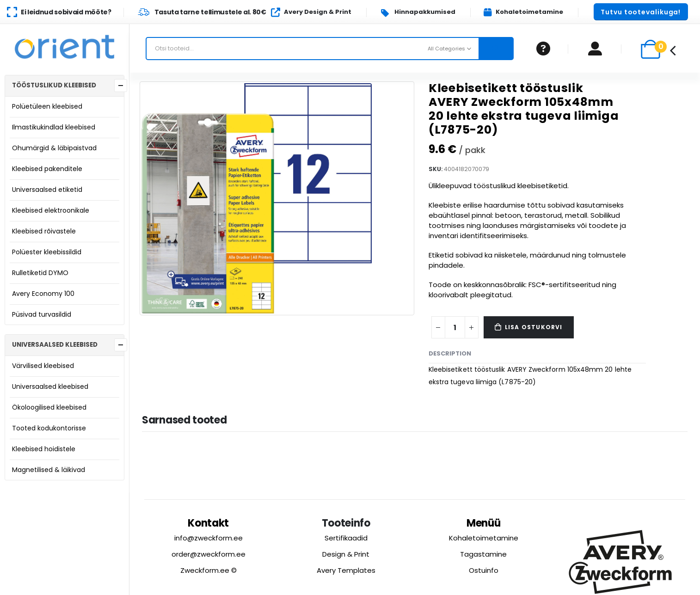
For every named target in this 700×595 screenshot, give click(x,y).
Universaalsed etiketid (47, 190)
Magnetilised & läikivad (49, 470)
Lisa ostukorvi (534, 327)
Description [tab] (450, 353)
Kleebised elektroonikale (51, 210)
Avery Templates (346, 570)
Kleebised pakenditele (47, 169)
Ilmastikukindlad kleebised (54, 127)
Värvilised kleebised (43, 366)
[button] (641, 12)
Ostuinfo (484, 570)
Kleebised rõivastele (44, 231)
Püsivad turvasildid (42, 314)
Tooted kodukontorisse (49, 428)
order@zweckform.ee (209, 554)
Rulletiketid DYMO (40, 273)
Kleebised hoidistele (44, 449)
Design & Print (346, 554)
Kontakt (208, 523)
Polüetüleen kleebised (47, 106)
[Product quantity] (455, 327)
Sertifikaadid (346, 538)
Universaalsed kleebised (50, 386)
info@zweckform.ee (209, 538)
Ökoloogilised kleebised (49, 407)
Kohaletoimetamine (484, 538)
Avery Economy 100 (43, 294)
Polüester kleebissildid (47, 252)
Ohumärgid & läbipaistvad (54, 148)
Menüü (484, 523)
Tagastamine (483, 554)
